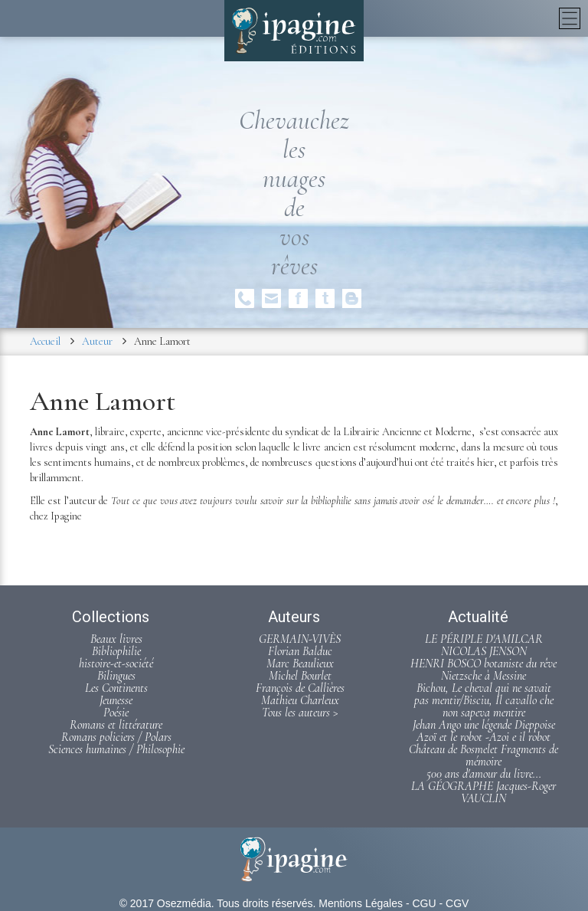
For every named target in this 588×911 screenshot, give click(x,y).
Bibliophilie (116, 651)
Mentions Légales (361, 903)
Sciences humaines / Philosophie (116, 749)
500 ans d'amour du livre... (484, 774)
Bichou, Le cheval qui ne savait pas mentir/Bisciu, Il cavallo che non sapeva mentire (484, 700)
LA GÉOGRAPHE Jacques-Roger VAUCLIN (483, 792)
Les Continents (116, 688)
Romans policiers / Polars (116, 737)
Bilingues (116, 676)
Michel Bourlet (300, 676)
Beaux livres (116, 639)
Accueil (45, 341)
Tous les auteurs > (300, 713)
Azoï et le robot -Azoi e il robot (483, 737)
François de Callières (300, 688)
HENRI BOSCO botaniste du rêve (483, 664)
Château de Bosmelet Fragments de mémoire (483, 755)
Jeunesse (116, 700)
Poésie (116, 713)
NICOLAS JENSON (484, 651)
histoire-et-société (116, 664)
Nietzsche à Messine (483, 676)
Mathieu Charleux (300, 700)
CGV (457, 903)
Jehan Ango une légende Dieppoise (484, 725)
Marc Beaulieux (300, 664)
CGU (424, 903)
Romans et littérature (116, 725)
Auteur (97, 341)
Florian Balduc (300, 651)
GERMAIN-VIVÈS (300, 639)
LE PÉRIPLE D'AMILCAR (484, 639)
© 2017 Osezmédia (165, 903)
